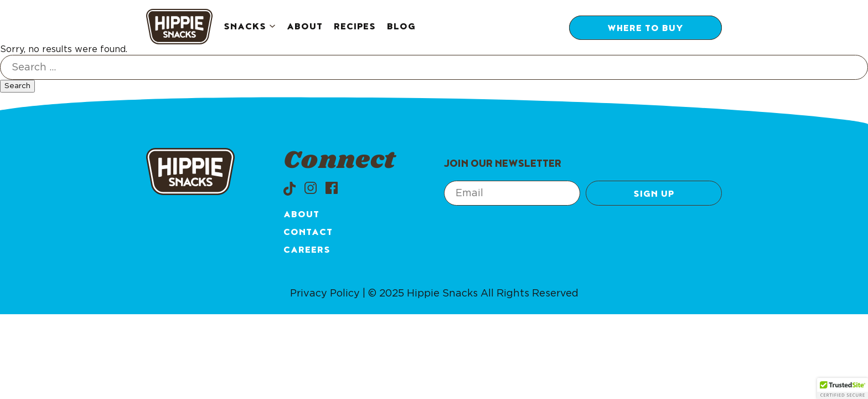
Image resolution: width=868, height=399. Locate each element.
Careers (307, 251)
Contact (308, 233)
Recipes (355, 28)
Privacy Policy (325, 294)
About (305, 28)
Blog (401, 28)
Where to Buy (645, 29)
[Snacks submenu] (272, 27)
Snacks (245, 28)
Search (17, 86)
